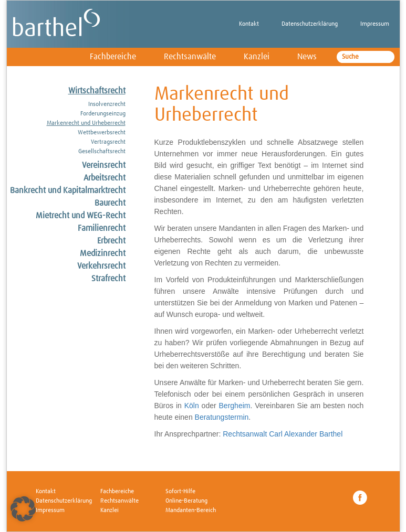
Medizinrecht (103, 253)
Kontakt (249, 24)
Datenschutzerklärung (310, 24)
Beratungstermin (222, 417)
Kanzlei (257, 57)
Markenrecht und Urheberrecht (86, 123)
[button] (23, 509)
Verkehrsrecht (101, 266)
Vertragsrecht (108, 142)
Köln (192, 406)
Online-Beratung (186, 501)
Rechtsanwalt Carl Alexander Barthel (283, 434)
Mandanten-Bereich (191, 510)
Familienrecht (102, 228)
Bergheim (235, 406)
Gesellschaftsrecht (102, 152)
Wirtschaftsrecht (97, 91)
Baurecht (110, 203)
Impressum (375, 24)
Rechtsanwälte (190, 57)
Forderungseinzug (103, 114)
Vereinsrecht (104, 165)
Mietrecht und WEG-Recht (81, 216)
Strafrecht (108, 279)
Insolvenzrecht (107, 104)
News (307, 57)
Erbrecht (111, 241)
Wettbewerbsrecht (102, 133)
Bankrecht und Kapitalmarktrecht (68, 190)
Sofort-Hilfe (180, 492)
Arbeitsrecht (105, 178)
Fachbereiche (113, 57)
